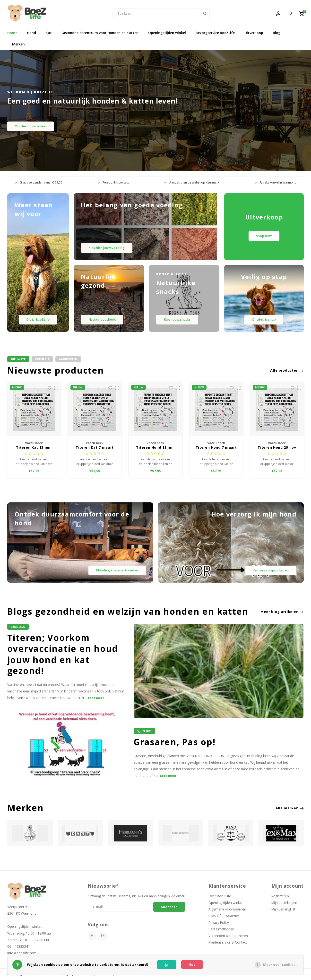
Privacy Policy (219, 923)
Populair (42, 359)
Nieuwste (18, 359)
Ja (167, 965)
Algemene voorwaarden (227, 909)
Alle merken (290, 808)
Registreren (280, 896)
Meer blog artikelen (282, 612)
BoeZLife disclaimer (224, 916)
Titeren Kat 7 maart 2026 (95, 448)
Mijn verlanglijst (283, 909)
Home (12, 33)
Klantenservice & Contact (228, 942)
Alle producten (287, 370)
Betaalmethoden (221, 929)
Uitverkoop (254, 33)
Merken (18, 44)
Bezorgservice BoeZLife (215, 33)
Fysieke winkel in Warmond (275, 182)
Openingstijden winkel (167, 33)
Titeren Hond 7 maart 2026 (216, 448)
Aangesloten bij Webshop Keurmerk (192, 182)
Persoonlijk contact (113, 182)
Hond (31, 33)
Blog (277, 33)
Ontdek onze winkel (31, 126)
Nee (192, 965)
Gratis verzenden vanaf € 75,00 (38, 182)
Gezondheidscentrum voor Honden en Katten (100, 33)
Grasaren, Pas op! (175, 742)
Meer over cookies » (281, 965)
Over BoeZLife (220, 896)
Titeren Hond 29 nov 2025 (277, 448)
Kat (49, 33)
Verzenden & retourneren (228, 936)
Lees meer (96, 698)
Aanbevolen (68, 359)
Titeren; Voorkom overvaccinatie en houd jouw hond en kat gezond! (63, 654)
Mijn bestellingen (284, 903)
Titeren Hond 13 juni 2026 (155, 448)
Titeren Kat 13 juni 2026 (34, 448)
